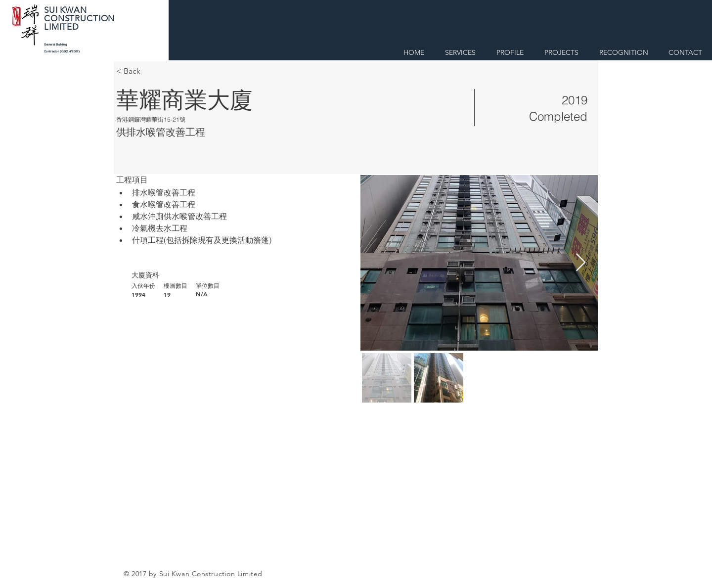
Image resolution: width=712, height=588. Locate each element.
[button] (510, 51)
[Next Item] (581, 263)
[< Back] (151, 71)
